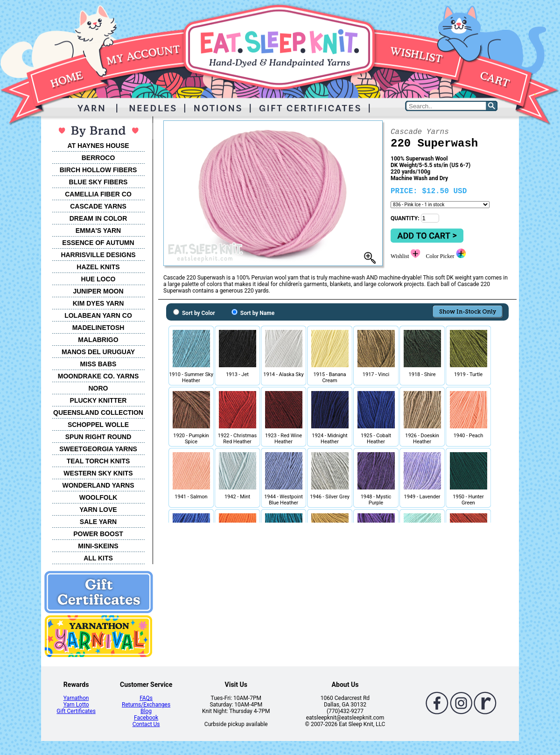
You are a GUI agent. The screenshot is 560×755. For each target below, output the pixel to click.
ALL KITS (98, 558)
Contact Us (146, 724)
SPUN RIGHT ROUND (98, 437)
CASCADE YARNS (98, 206)
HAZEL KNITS (98, 267)
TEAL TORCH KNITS (98, 461)
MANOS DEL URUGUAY (98, 352)
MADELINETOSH (98, 328)
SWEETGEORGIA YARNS (98, 449)
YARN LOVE (98, 510)
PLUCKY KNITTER (98, 400)
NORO (98, 388)
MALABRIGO (98, 340)
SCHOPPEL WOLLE (98, 425)
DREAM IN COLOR (98, 218)
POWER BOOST (98, 534)
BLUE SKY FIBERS (98, 182)
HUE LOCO (98, 279)
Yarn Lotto (76, 705)
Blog (146, 711)
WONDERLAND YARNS (98, 485)
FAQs (146, 698)
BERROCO (98, 158)
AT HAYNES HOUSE (98, 146)
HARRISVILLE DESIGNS (98, 255)
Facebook (146, 718)
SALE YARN (98, 522)
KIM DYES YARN (98, 303)
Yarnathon (76, 698)
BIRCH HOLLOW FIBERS (98, 170)
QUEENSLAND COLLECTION (98, 412)
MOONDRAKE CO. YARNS (98, 376)
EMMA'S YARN (98, 231)
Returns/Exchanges (146, 705)
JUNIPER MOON (98, 291)
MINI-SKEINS (98, 546)
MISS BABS (98, 364)
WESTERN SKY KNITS (98, 473)
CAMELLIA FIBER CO (98, 194)
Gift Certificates (76, 711)
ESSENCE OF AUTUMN (98, 243)
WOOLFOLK (98, 497)
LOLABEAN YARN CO (98, 315)
